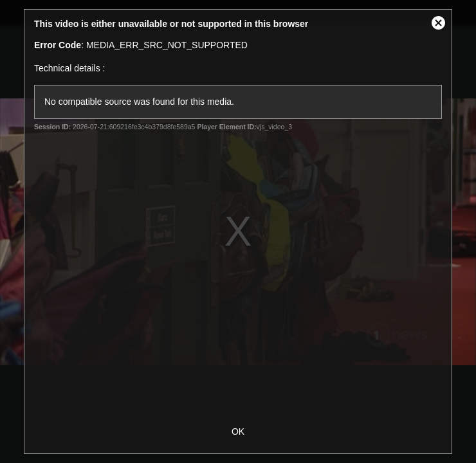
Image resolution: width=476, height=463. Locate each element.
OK (238, 431)
